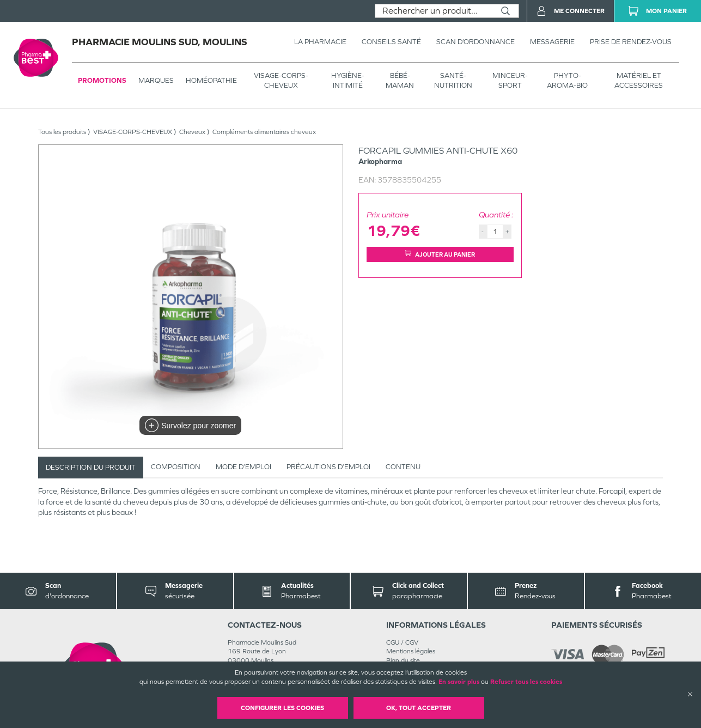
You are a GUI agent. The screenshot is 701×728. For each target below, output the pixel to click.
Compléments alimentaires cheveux (264, 132)
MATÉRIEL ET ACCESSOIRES (639, 80)
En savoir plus (459, 682)
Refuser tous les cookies (526, 682)
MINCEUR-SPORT (510, 80)
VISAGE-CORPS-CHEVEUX (281, 80)
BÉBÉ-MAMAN (400, 80)
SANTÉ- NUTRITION (453, 80)
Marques (156, 80)
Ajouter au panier (440, 254)
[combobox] (434, 11)
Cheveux (192, 132)
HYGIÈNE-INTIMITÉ (348, 80)
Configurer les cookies (282, 708)
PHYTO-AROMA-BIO (567, 80)
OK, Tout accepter (419, 708)
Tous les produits (62, 132)
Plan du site (403, 660)
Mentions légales (411, 651)
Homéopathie (211, 80)
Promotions (102, 80)
